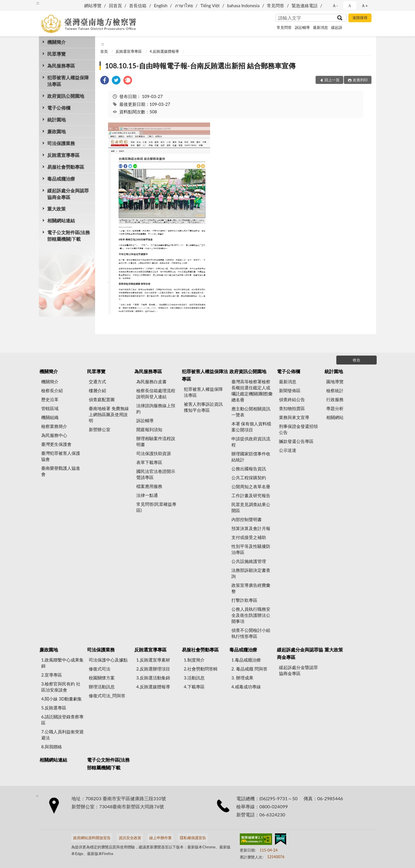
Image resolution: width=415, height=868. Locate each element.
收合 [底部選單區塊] (356, 360)
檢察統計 (335, 390)
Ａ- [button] (335, 5)
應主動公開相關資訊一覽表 (251, 412)
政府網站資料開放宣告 (92, 838)
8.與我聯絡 (52, 747)
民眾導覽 (56, 54)
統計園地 (56, 120)
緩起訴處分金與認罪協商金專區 (68, 194)
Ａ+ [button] (365, 5)
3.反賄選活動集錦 (153, 678)
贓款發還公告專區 (296, 441)
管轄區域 (50, 408)
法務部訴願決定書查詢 (251, 573)
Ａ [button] (350, 5)
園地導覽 (335, 382)
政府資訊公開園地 (66, 96)
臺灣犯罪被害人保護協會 (61, 456)
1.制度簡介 (194, 660)
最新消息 (320, 27)
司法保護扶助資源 (154, 453)
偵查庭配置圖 (102, 399)
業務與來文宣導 (294, 417)
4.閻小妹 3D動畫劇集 (62, 699)
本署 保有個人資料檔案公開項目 (251, 427)
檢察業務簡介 (54, 426)
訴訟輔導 (302, 27)
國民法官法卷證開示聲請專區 (156, 474)
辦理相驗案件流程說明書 (156, 441)
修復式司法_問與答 (107, 696)
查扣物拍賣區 (292, 408)
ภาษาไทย (184, 5)
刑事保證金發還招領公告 (298, 429)
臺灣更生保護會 (56, 444)
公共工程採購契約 (249, 478)
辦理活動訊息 (102, 687)
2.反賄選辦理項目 (153, 669)
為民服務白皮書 (151, 382)
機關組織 (50, 417)
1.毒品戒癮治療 (246, 660)
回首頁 (115, 5)
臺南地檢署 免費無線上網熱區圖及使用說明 (109, 414)
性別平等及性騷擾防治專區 (251, 549)
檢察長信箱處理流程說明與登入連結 (156, 393)
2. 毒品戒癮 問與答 (249, 669)
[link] (105, 81)
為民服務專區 (61, 66)
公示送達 (288, 450)
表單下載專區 (149, 462)
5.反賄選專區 (54, 708)
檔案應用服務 (149, 486)
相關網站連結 (61, 220)
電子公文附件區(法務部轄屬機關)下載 (69, 236)
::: (38, 3)
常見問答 (276, 5)
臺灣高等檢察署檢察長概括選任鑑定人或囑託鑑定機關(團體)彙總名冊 (252, 391)
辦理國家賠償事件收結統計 (251, 457)
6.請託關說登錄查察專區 (62, 720)
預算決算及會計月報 (251, 528)
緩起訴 (337, 27)
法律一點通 (147, 495)
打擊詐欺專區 (244, 600)
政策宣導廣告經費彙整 (251, 588)
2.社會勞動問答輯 (201, 669)
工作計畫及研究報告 (251, 495)
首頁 (104, 51)
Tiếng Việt (210, 5)
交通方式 (97, 382)
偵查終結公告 (292, 399)
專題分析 (335, 408)
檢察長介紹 (52, 390)
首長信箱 (138, 5)
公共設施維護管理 (249, 561)
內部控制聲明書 (247, 519)
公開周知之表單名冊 (251, 486)
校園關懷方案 (102, 678)
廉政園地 (56, 131)
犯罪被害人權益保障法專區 (68, 81)
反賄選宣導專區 (63, 155)
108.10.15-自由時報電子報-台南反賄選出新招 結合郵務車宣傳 (200, 66)
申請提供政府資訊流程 (251, 442)
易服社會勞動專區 (66, 167)
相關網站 (335, 417)
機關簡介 (56, 42)
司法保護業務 (61, 143)
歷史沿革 (50, 399)
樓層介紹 (97, 390)
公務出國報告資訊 (249, 469)
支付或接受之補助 (249, 537)
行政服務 (335, 399)
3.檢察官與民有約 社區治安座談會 (61, 687)
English (161, 5)
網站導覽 (93, 5)
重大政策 (56, 209)
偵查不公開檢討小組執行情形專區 (251, 633)
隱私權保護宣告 (193, 838)
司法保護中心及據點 (108, 660)
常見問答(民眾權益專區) (156, 507)
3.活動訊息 (194, 678)
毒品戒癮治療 (61, 179)
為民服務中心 (54, 435)
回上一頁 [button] (332, 80)
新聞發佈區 (290, 390)
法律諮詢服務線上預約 (156, 408)
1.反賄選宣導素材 (153, 660)
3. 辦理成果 (242, 678)
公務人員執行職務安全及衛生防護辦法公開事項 (251, 615)
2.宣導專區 (52, 675)
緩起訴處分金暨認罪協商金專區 (298, 670)
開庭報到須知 (149, 429)
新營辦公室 (100, 429)
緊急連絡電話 (305, 5)
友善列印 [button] (360, 80)
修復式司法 (100, 669)
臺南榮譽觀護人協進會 (61, 471)
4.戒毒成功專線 (246, 687)
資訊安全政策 (130, 838)
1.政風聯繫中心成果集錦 (62, 663)
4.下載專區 (194, 687)
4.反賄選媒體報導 (164, 51)
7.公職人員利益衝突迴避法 (62, 735)
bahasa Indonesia (243, 5)
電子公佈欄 (59, 108)
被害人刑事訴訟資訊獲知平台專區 (203, 407)
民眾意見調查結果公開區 (251, 507)
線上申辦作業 (161, 838)
